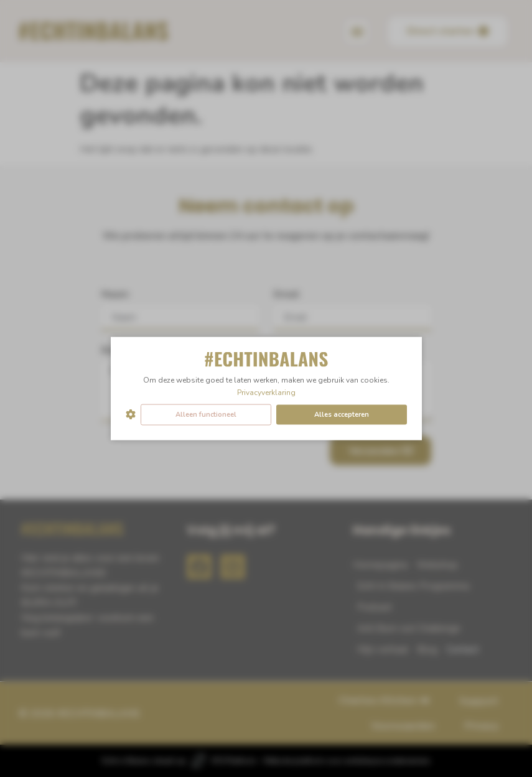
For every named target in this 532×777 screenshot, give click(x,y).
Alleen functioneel (206, 414)
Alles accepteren (342, 414)
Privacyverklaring (266, 392)
